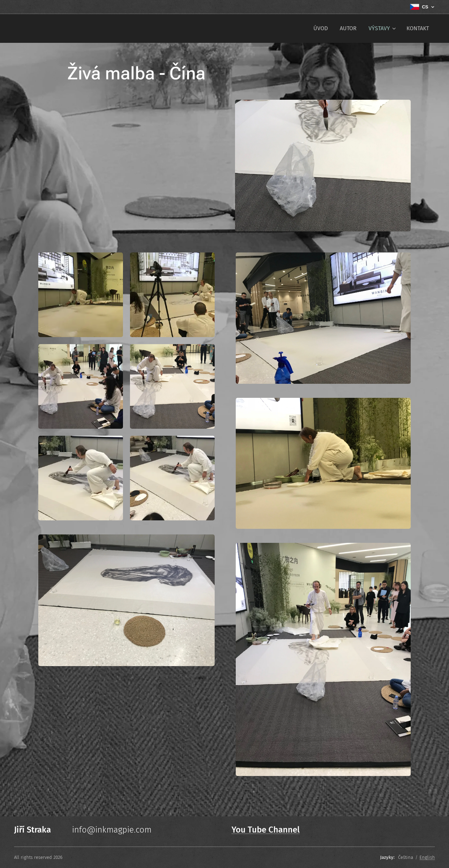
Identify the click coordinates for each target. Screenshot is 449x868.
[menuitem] (321, 28)
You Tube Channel (266, 830)
